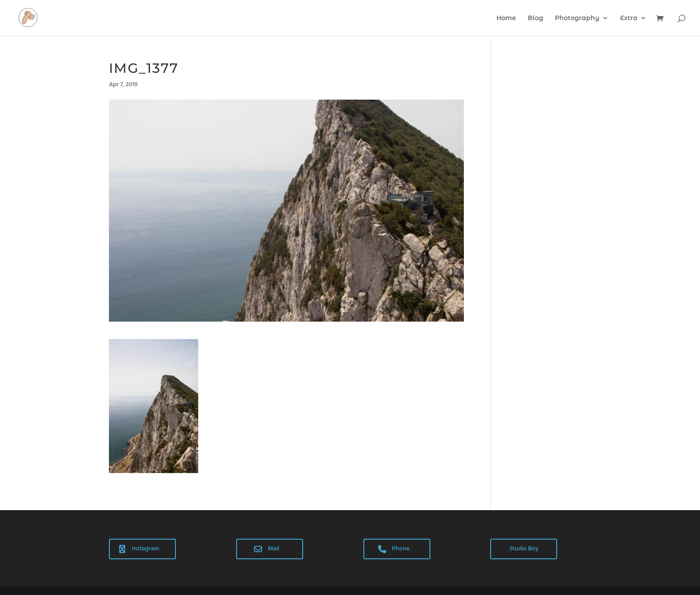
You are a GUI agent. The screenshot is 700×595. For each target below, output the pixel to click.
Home (506, 18)
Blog (535, 18)
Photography (577, 18)
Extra (629, 18)
